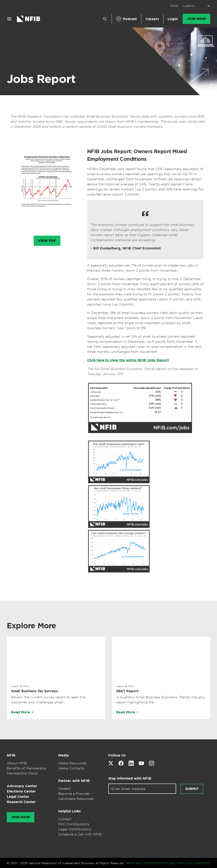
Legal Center (18, 797)
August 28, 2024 (20, 686)
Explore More (31, 626)
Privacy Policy (176, 863)
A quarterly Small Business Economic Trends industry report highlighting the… (160, 700)
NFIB (11, 755)
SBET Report (127, 691)
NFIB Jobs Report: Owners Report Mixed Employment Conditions (137, 155)
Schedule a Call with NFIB (80, 834)
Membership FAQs (22, 773)
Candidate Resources (76, 799)
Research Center (21, 802)
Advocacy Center (22, 786)
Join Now (196, 19)
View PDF (47, 241)
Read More (20, 712)
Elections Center (21, 791)
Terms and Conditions (143, 863)
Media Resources (72, 763)
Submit (192, 789)
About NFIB (17, 763)
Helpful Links (70, 811)
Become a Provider (74, 794)
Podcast (130, 19)
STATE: (174, 6)
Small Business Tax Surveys (34, 691)
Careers (152, 19)
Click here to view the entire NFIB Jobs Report (128, 360)
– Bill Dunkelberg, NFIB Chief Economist (126, 248)
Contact (65, 819)
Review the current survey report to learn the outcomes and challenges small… (48, 700)
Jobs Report (41, 79)
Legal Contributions (75, 829)
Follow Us (117, 755)
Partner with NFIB (74, 781)
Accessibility (200, 863)
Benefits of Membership (27, 768)
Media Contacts (71, 768)
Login (173, 19)
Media (63, 755)
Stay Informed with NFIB (130, 778)
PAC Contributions (74, 824)
